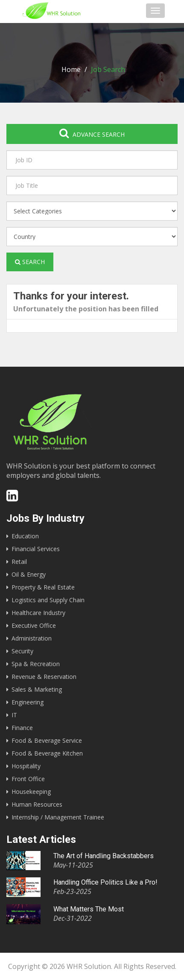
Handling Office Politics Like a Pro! (105, 882)
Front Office (28, 779)
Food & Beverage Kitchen (47, 753)
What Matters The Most (89, 909)
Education (25, 536)
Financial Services (36, 549)
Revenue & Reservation (44, 677)
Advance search (92, 133)
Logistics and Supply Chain (48, 600)
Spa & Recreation (36, 664)
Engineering (28, 702)
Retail (19, 562)
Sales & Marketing (37, 689)
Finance (22, 728)
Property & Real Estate (43, 587)
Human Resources (37, 804)
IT (14, 715)
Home (71, 69)
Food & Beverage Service (47, 740)
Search (30, 262)
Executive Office (34, 625)
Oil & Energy (29, 574)
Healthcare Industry (38, 613)
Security (22, 651)
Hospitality (26, 766)
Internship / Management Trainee (58, 817)
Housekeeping (31, 792)
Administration (32, 638)
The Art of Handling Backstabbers (104, 856)
